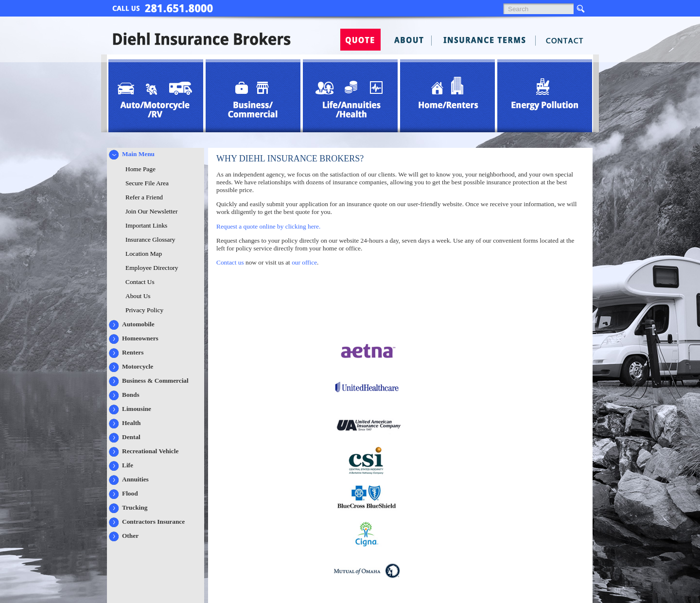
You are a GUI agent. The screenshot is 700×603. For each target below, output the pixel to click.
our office (304, 262)
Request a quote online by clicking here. (268, 226)
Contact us (230, 262)
